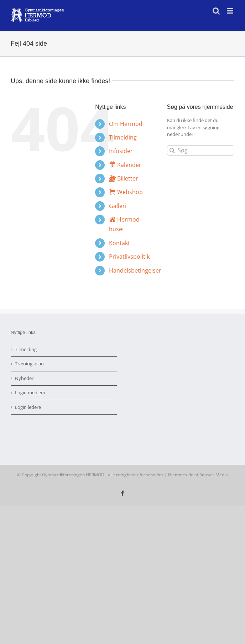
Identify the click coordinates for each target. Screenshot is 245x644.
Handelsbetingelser (135, 270)
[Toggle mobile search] (216, 11)
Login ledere (28, 407)
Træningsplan (29, 364)
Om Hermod (126, 124)
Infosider (121, 151)
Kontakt (119, 243)
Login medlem (30, 392)
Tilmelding (123, 137)
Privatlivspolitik (129, 257)
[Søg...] (201, 150)
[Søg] (172, 150)
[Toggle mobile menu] (231, 11)
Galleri (118, 206)
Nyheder (24, 378)
